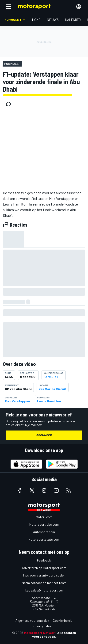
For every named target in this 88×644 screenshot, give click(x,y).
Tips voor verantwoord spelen (44, 575)
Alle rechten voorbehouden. (54, 635)
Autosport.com (44, 532)
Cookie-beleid (63, 620)
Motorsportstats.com (44, 539)
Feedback (44, 560)
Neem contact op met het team (44, 583)
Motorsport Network (40, 633)
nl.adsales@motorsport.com (44, 590)
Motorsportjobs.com (44, 524)
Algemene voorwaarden (32, 620)
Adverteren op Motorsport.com (44, 568)
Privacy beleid (42, 626)
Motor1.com (44, 517)
